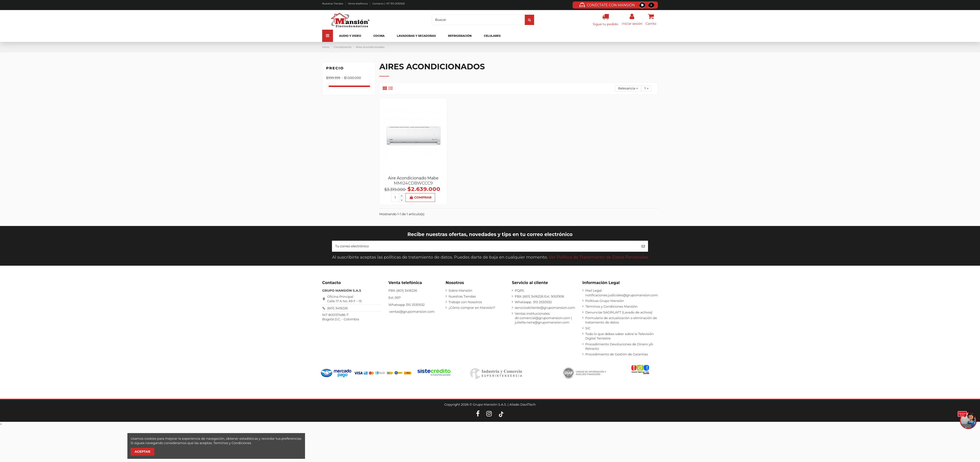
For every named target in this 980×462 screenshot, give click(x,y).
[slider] (328, 86)
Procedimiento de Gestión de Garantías (617, 354)
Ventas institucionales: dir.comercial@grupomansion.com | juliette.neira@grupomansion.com (543, 318)
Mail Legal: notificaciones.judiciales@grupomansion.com (622, 293)
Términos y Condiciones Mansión (611, 306)
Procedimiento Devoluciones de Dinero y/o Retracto (619, 346)
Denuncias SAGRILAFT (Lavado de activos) (619, 312)
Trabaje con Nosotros (465, 302)
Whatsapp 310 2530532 (533, 302)
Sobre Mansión (460, 290)
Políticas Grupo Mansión (605, 301)
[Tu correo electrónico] (485, 246)
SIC (588, 328)
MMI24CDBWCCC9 (413, 183)
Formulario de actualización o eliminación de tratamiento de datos (621, 320)
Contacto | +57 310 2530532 (389, 4)
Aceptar (142, 451)
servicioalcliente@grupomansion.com (545, 308)
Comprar (420, 197)
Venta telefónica (358, 4)
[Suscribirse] (643, 246)
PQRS (519, 290)
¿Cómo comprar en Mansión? (472, 308)
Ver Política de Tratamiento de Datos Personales (598, 257)
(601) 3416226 (337, 308)
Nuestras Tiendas (333, 4)
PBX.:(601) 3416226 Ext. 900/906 (539, 296)
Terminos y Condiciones (232, 443)
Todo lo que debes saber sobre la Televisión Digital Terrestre (619, 336)
